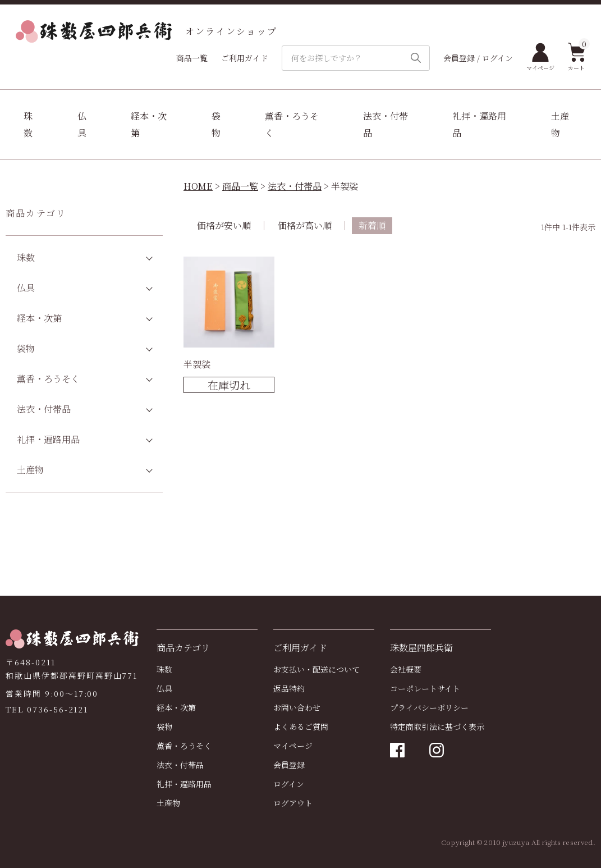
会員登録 (289, 765)
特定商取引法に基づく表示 (437, 727)
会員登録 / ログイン (478, 58)
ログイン (289, 784)
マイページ (540, 57)
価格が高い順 (305, 225)
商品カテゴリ (36, 213)
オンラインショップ (146, 31)
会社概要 (406, 669)
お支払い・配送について (316, 669)
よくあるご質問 (301, 727)
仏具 (82, 124)
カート (577, 57)
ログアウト (293, 803)
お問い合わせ (297, 707)
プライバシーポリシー (429, 707)
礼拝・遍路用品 (479, 124)
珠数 (28, 124)
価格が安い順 (224, 225)
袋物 (216, 124)
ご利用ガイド (245, 58)
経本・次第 (149, 124)
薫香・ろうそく (292, 124)
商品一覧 (192, 58)
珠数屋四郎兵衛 (421, 648)
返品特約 (289, 688)
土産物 (560, 124)
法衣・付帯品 (386, 124)
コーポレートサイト (425, 688)
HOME (198, 186)
